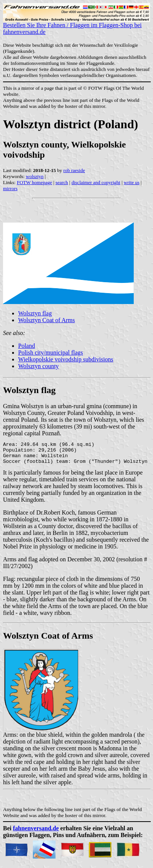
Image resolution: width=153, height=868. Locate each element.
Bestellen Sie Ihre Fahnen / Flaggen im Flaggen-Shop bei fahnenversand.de (76, 26)
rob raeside (74, 170)
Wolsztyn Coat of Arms (46, 320)
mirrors (10, 188)
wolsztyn (35, 176)
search (62, 182)
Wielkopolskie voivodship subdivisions (66, 359)
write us (132, 182)
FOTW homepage (34, 182)
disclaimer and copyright (96, 182)
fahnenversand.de (36, 833)
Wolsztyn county (39, 366)
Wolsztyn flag (35, 313)
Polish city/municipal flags (51, 353)
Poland (26, 346)
